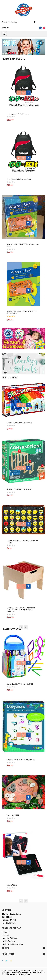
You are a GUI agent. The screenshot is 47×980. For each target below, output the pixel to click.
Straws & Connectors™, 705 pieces (19, 423)
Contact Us (6, 932)
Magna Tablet (12, 885)
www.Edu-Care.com (9, 923)
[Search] (18, 22)
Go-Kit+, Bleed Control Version (18, 114)
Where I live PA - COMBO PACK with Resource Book (23, 245)
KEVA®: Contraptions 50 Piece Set (19, 489)
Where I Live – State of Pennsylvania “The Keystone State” (22, 313)
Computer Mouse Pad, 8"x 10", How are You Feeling (23, 541)
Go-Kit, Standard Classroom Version (20, 179)
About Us (5, 935)
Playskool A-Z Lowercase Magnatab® (21, 759)
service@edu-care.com (15, 944)
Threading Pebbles (14, 815)
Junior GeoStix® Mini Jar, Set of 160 (20, 684)
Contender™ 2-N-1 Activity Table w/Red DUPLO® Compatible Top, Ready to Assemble (21, 609)
